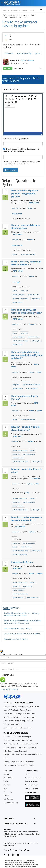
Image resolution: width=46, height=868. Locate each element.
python (37, 53)
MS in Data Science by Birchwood (15, 751)
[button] (6, 96)
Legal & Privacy (25, 850)
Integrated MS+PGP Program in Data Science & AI (21, 747)
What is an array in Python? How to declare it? (26, 263)
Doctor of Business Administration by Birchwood (21, 744)
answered (15, 208)
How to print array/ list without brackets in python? (27, 311)
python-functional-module (31, 385)
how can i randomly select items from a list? (25, 428)
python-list (24, 291)
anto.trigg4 (16, 282)
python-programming (24, 53)
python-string (28, 586)
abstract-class (9, 53)
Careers (27, 774)
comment (20, 68)
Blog (5, 788)
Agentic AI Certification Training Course (17, 710)
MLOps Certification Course (13, 724)
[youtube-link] (18, 855)
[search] (41, 10)
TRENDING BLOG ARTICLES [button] (20, 824)
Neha (37, 484)
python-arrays (17, 302)
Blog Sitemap (8, 799)
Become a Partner (31, 785)
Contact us (7, 785)
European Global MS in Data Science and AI (19, 762)
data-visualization (27, 381)
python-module (18, 388)
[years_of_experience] (23, 669)
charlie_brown (17, 214)
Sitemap (6, 795)
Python (23, 60)
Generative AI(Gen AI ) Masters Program (18, 737)
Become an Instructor (32, 778)
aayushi (40, 411)
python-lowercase (33, 598)
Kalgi (27, 493)
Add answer (12, 170)
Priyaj (39, 372)
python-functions (33, 295)
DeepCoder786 (17, 245)
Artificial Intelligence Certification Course (18, 728)
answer (9, 68)
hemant (40, 573)
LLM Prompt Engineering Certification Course (20, 714)
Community (8, 792)
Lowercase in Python (22, 562)
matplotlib (16, 385)
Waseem (31, 60)
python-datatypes (18, 295)
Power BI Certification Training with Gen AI (18, 721)
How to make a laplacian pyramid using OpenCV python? (25, 193)
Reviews (6, 781)
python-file (16, 586)
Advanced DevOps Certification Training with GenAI (22, 707)
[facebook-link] (4, 855)
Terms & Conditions (10, 850)
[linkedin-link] (13, 855)
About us (7, 774)
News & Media (9, 778)
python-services (18, 598)
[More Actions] (41, 68)
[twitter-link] (9, 855)
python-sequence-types (20, 298)
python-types (36, 298)
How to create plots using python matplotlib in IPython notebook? (27, 355)
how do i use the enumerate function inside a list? (27, 519)
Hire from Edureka (31, 788)
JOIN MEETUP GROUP (10, 689)
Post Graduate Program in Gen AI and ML (18, 740)
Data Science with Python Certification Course (20, 717)
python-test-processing (20, 594)
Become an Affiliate (32, 781)
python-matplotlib (32, 388)
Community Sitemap (11, 803)
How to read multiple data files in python (26, 227)
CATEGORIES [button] (20, 819)
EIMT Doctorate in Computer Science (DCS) (19, 765)
